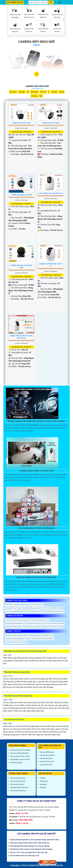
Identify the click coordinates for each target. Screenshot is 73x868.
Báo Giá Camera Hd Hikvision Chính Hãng (36, 577)
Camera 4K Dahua (46, 758)
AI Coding (34, 96)
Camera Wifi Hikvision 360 (13, 627)
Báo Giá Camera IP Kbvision (56, 611)
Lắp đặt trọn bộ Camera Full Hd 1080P (16, 642)
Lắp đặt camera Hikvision (20, 787)
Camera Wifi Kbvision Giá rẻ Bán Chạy (33, 627)
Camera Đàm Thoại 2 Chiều (20, 756)
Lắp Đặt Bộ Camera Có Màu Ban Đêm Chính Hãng (20, 635)
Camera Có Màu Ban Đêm (19, 753)
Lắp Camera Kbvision (18, 778)
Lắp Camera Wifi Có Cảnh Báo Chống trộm (18, 620)
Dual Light (22, 92)
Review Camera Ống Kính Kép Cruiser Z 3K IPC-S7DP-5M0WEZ (37, 421)
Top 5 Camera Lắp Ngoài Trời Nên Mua (16, 605)
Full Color (43, 92)
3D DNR (61, 92)
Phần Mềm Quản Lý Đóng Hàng (17, 672)
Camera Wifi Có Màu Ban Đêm (54, 627)
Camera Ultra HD (46, 765)
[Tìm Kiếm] (38, 2)
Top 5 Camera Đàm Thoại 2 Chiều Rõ (36, 611)
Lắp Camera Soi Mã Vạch (14, 719)
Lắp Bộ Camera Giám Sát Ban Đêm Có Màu (18, 639)
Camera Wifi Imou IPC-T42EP (21, 195)
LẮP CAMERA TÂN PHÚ (15, 2)
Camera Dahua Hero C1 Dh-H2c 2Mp (36, 471)
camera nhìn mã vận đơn (36, 605)
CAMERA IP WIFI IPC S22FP (21, 123)
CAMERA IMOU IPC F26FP (51, 123)
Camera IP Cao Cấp (47, 762)
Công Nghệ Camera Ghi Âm (20, 759)
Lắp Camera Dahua (17, 784)
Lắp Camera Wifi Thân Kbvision (34, 623)
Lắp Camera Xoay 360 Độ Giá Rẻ (51, 193)
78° (28, 92)
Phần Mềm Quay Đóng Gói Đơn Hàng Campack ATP (25, 651)
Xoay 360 (54, 92)
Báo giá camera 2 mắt (37, 608)
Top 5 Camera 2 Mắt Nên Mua (54, 608)
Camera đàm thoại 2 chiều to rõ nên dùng (17, 608)
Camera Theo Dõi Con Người (20, 750)
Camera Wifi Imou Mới (36, 42)
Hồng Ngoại (35, 92)
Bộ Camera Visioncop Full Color (44, 635)
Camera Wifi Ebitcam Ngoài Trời (14, 623)
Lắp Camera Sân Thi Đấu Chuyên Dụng (37, 528)
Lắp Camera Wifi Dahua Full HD (40, 620)
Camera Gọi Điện (16, 763)
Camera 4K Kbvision (47, 752)
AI (49, 92)
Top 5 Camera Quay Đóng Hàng (14, 611)
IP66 (41, 96)
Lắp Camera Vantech (18, 781)
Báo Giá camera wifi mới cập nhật (54, 623)
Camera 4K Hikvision (47, 755)
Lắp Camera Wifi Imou (18, 791)
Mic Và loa (13, 92)
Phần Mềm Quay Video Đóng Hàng (18, 696)
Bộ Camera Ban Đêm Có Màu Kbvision (42, 639)
